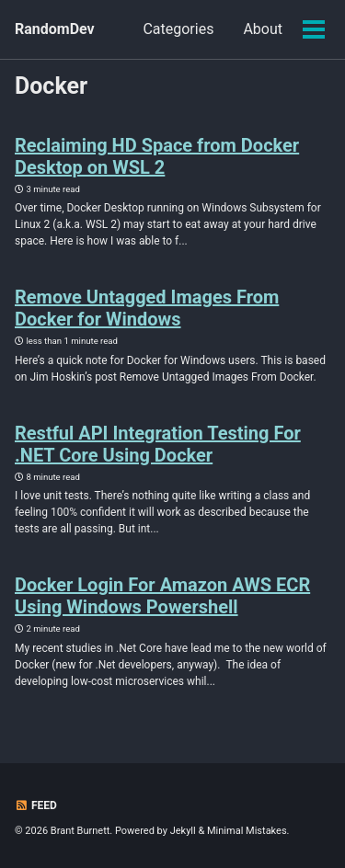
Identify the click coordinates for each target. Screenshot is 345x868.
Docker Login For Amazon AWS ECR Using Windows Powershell (162, 596)
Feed (36, 805)
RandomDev (55, 29)
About (263, 29)
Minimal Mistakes (247, 831)
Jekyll (183, 831)
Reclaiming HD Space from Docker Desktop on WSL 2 (157, 156)
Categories (178, 29)
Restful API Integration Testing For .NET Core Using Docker (158, 444)
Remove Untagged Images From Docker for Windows (147, 308)
